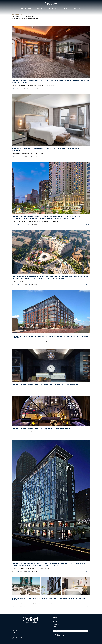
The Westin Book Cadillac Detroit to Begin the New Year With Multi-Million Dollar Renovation (47, 150)
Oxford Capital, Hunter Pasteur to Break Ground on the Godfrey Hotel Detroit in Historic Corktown (50, 337)
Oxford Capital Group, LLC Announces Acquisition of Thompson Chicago (42, 429)
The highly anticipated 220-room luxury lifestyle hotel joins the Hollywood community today (50, 599)
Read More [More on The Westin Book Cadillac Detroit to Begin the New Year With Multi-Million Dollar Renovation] (88, 157)
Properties (56, 625)
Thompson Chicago (17, 637)
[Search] (89, 631)
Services (55, 621)
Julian (14, 636)
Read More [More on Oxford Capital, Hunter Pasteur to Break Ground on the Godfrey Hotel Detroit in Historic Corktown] (88, 344)
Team (54, 623)
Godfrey (14, 632)
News (30, 89)
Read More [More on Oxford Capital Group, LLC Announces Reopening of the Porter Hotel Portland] (88, 391)
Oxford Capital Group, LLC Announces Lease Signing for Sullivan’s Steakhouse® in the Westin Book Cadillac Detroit (51, 82)
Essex (13, 639)
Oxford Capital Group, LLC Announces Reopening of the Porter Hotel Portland (45, 385)
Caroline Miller (16, 89)
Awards (55, 626)
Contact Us (72, 640)
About (55, 620)
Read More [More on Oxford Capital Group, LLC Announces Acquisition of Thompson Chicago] (88, 435)
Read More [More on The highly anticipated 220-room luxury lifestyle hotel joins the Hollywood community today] (88, 606)
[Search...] (71, 631)
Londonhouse (16, 634)
